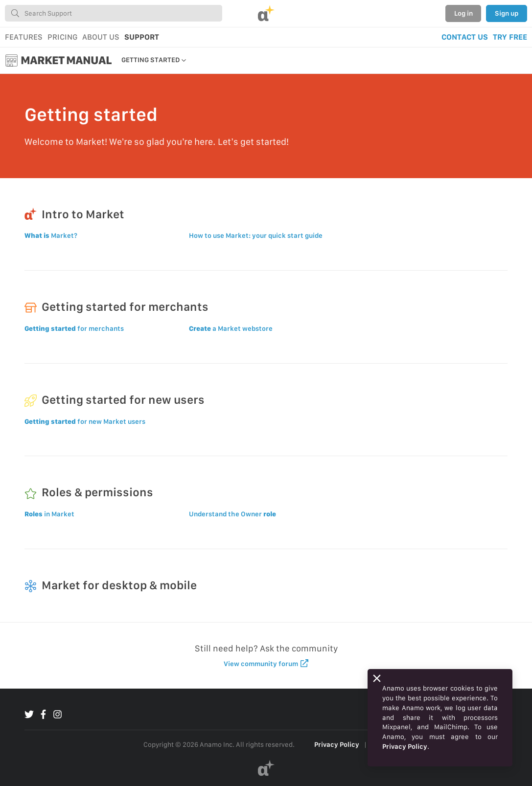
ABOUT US (101, 37)
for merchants (74, 328)
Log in (463, 13)
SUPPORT (142, 37)
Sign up (507, 13)
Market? (51, 235)
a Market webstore (231, 328)
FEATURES (24, 37)
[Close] (377, 678)
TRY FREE (510, 37)
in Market (49, 514)
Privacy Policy (337, 744)
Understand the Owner (232, 514)
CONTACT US (465, 37)
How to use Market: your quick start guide (256, 235)
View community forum (266, 663)
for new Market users (85, 421)
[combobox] (114, 13)
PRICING (62, 37)
